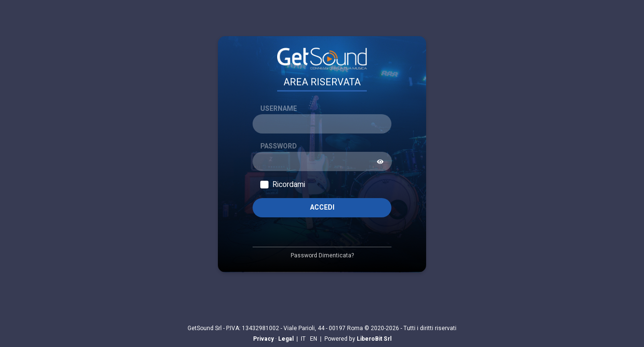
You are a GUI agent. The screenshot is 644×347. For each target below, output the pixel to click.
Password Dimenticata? (322, 255)
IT (303, 339)
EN (314, 339)
